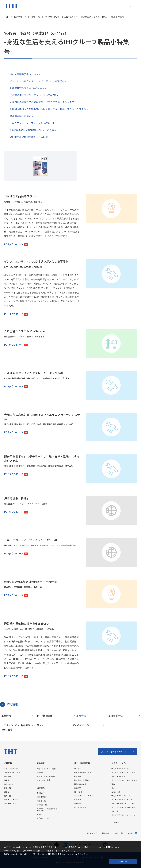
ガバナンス (116, 792)
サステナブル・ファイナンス (122, 800)
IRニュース (78, 769)
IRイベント (78, 792)
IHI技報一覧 (79, 716)
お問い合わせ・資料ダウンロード (120, 752)
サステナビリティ (119, 763)
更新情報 (6, 716)
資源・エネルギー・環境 (46, 769)
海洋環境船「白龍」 (20, 116)
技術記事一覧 (115, 716)
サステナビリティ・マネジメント (124, 780)
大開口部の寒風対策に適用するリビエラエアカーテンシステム (43, 102)
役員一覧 (8, 788)
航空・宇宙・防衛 (44, 780)
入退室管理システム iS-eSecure (27, 88)
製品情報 (41, 763)
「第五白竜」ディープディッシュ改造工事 (32, 123)
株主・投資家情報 (82, 763)
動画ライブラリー (11, 800)
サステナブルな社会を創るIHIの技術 (16, 727)
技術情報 (12, 704)
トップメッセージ (11, 769)
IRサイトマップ (80, 807)
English (131, 833)
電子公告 (78, 803)
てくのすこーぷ (81, 725)
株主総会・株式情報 (82, 780)
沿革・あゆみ (9, 784)
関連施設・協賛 (10, 803)
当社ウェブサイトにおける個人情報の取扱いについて (48, 854)
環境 (113, 784)
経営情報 (78, 776)
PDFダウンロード (14, 244)
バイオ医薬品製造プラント (24, 74)
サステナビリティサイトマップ (123, 815)
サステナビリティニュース (122, 769)
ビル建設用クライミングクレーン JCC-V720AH (35, 95)
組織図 (7, 792)
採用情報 (106, 833)
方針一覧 (115, 811)
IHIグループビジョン (12, 772)
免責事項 (78, 800)
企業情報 (8, 763)
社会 (113, 788)
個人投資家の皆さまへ (83, 772)
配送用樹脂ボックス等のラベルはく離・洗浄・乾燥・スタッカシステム (48, 109)
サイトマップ (92, 833)
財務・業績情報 (80, 784)
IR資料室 (78, 788)
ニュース (115, 822)
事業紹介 (8, 780)
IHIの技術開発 (45, 716)
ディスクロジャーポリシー (84, 796)
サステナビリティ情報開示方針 (123, 807)
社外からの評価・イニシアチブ (123, 803)
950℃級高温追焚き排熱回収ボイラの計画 (32, 130)
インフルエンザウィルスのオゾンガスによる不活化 (37, 81)
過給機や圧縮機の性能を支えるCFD (29, 137)
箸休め (41, 725)
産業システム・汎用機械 (46, 776)
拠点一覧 (8, 796)
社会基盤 (40, 772)
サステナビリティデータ (121, 796)
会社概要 (8, 776)
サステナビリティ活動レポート (123, 772)
